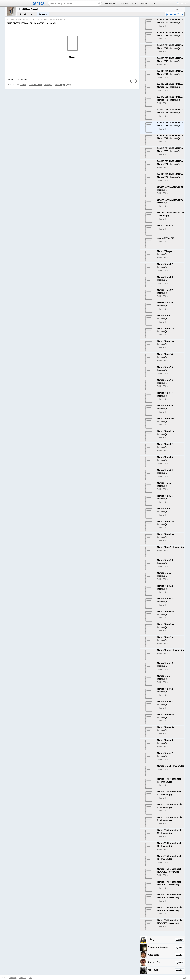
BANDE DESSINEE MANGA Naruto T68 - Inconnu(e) (47, 19)
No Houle (153, 970)
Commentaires (35, 84)
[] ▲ (185, 978)
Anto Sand (153, 954)
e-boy (151, 939)
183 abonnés (178, 9)
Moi (33, 14)
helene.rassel (12, 19)
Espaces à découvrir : (177, 935)
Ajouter (180, 940)
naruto (26, 19)
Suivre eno (23, 978)
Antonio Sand (155, 962)
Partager (48, 84)
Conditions (13, 978)
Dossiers (43, 14)
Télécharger (60, 84)
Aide (31, 978)
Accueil (23, 14)
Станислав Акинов (158, 947)
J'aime (21, 84)
